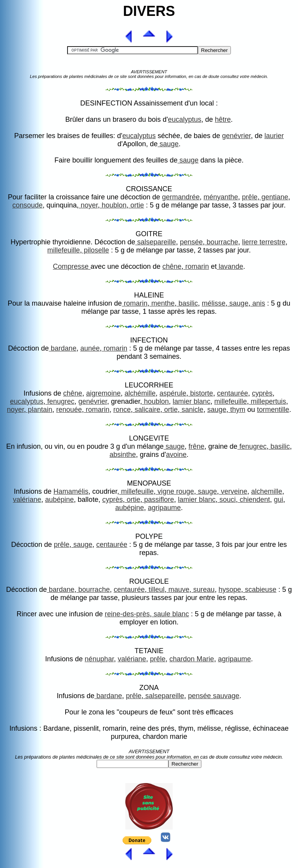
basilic (187, 303)
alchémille (140, 393)
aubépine (59, 500)
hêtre (223, 119)
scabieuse (260, 590)
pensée (191, 242)
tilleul (156, 590)
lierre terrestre (264, 242)
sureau (203, 590)
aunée (90, 348)
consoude (28, 205)
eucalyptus (185, 119)
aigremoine (103, 393)
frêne (197, 446)
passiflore (158, 500)
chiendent (254, 500)
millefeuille (64, 250)
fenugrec (60, 401)
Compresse (72, 266)
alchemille (267, 491)
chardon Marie (192, 659)
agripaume (164, 508)
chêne (172, 266)
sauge (168, 144)
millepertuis (267, 401)
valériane (27, 500)
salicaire (146, 410)
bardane (63, 348)
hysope (230, 590)
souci (227, 500)
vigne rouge (175, 491)
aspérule (173, 393)
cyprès (262, 393)
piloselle (95, 250)
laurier (274, 136)
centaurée (232, 393)
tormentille (273, 410)
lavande (230, 266)
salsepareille (155, 242)
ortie (136, 205)
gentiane (274, 197)
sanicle (191, 410)
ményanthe (221, 197)
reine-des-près (127, 614)
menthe (162, 303)
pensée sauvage (214, 696)
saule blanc (170, 614)
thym (237, 410)
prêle (250, 197)
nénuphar (99, 659)
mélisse (214, 303)
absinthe (123, 455)
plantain (39, 410)
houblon (113, 205)
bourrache (222, 242)
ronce (122, 410)
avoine (176, 455)
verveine (233, 491)
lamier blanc (191, 401)
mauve (178, 590)
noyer (88, 205)
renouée (69, 410)
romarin (196, 266)
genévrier (236, 136)
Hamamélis (71, 491)
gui (279, 500)
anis (258, 303)
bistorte (201, 393)
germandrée (181, 197)
